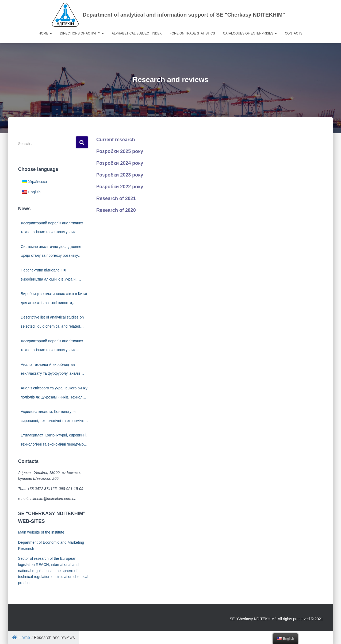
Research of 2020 (116, 210)
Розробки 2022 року (120, 187)
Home (45, 33)
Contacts (294, 33)
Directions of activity (82, 33)
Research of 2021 (116, 198)
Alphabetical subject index (137, 33)
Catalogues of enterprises (250, 33)
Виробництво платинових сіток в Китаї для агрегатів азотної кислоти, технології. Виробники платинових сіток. (54, 299)
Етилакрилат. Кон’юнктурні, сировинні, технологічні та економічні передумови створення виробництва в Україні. (54, 441)
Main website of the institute (41, 532)
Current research (116, 140)
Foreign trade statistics (192, 33)
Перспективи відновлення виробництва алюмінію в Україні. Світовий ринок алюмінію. (49, 276)
